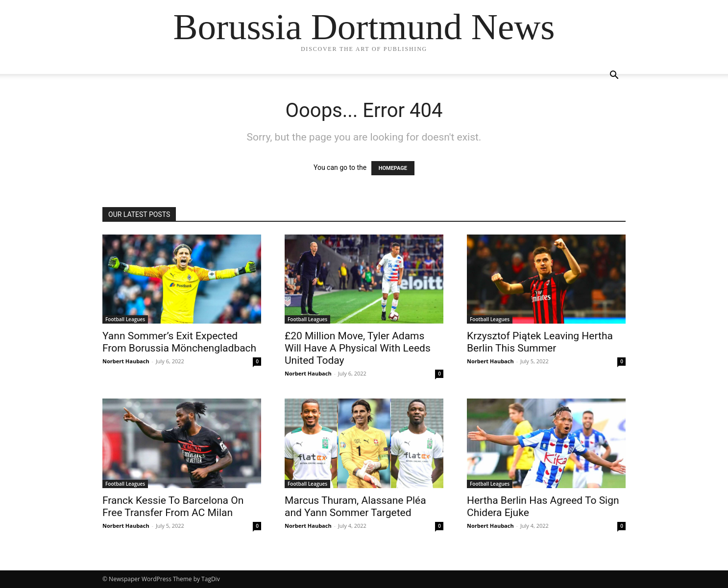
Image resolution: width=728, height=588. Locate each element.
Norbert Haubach (126, 361)
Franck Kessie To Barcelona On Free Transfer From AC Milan (173, 506)
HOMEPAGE (393, 168)
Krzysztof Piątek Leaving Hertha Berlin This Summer (540, 342)
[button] (614, 76)
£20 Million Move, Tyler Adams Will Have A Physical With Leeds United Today (358, 348)
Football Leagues (125, 319)
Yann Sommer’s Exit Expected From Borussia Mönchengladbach (179, 342)
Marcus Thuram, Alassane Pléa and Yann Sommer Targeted (355, 506)
